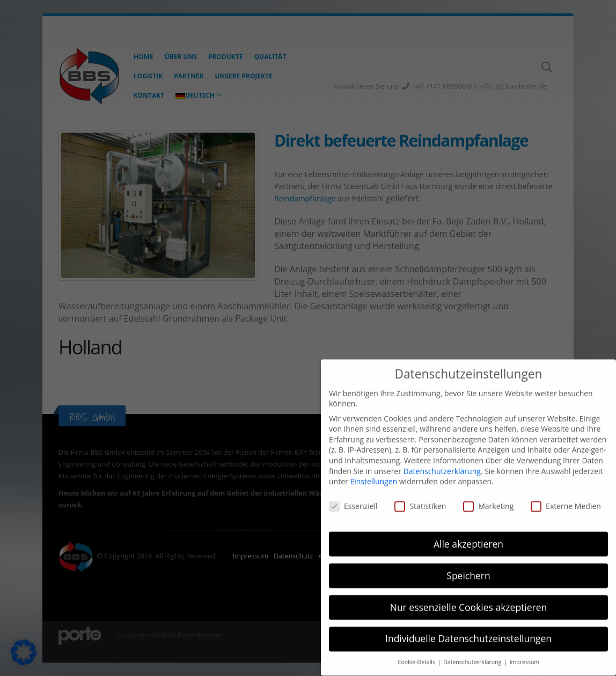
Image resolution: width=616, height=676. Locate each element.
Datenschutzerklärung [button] (473, 650)
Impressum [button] (525, 650)
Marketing (488, 494)
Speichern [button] (468, 563)
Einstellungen (373, 470)
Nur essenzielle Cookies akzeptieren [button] (469, 595)
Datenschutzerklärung (442, 459)
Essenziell (353, 494)
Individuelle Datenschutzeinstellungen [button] (468, 627)
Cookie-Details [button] (417, 650)
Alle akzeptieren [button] (468, 532)
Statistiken (420, 494)
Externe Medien (566, 494)
